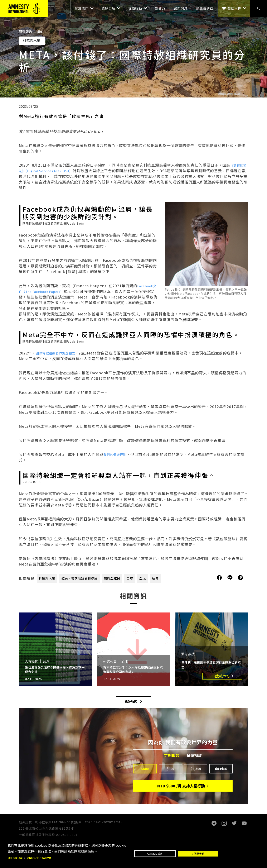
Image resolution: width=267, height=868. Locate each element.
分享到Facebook (219, 578)
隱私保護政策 (16, 858)
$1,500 (196, 773)
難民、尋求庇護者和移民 (86, 578)
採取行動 (135, 8)
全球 (144, 578)
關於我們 (82, 8)
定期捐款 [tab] (172, 759)
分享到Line (230, 578)
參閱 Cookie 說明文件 (43, 858)
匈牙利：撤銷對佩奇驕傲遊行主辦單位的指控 (211, 664)
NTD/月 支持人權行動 (181, 790)
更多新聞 (131, 703)
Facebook (214, 828)
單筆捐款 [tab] (194, 759)
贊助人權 (234, 8)
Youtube (244, 828)
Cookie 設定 (166, 853)
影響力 (160, 8)
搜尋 (258, 8)
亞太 (158, 578)
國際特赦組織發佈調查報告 (59, 353)
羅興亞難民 (124, 578)
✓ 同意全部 (231, 853)
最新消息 (181, 8)
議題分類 (108, 8)
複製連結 (240, 578)
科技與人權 (49, 578)
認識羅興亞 (205, 8)
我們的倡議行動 (117, 454)
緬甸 (173, 578)
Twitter (234, 828)
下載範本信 (221, 676)
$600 (145, 773)
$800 (170, 773)
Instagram (224, 828)
